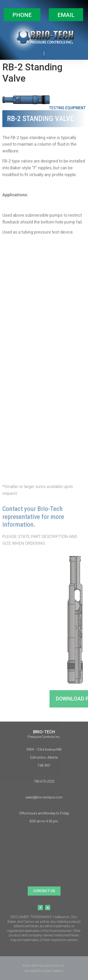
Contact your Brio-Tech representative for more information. (33, 517)
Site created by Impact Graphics (44, 971)
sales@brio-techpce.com (44, 797)
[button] (22, 15)
